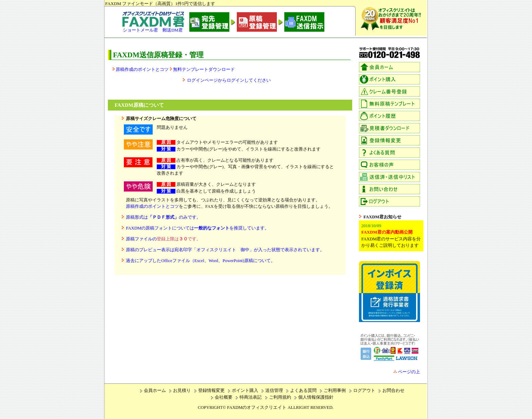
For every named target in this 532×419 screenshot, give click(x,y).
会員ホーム (155, 391)
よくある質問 (303, 391)
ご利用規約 (280, 397)
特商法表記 (251, 397)
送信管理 (274, 391)
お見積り (182, 391)
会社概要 (224, 397)
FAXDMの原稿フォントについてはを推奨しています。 (197, 228)
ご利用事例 (335, 391)
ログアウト (364, 391)
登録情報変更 (211, 391)
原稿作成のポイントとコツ (142, 69)
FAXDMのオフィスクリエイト (257, 407)
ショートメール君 (140, 30)
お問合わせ (393, 391)
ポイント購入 (245, 391)
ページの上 (409, 372)
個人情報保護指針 (316, 397)
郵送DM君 (173, 30)
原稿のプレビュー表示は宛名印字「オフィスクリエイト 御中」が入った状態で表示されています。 (225, 250)
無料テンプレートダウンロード (204, 69)
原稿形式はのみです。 (163, 217)
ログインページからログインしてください (229, 80)
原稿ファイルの (163, 239)
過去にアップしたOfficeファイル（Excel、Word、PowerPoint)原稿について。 (201, 261)
